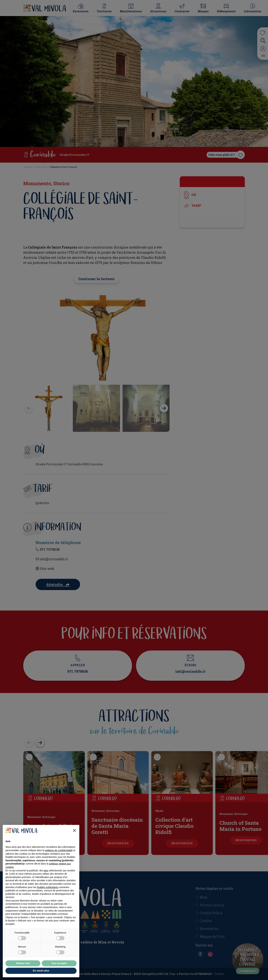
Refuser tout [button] (23, 963)
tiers (46, 871)
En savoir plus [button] (41, 971)
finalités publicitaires (48, 887)
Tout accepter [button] (59, 963)
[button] (74, 830)
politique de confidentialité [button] (59, 850)
